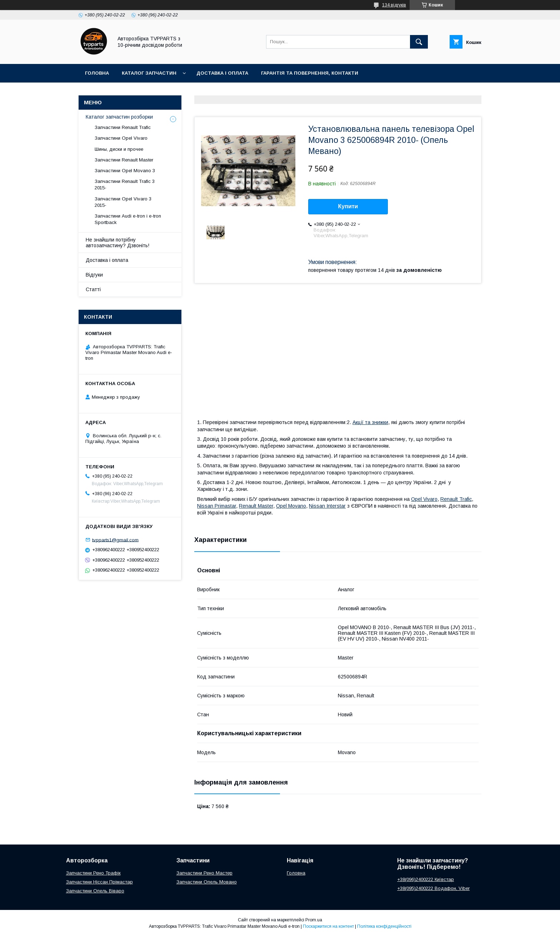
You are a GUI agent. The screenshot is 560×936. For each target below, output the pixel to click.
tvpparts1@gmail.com (115, 540)
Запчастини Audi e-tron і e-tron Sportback (128, 219)
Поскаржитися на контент (328, 926)
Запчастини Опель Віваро (95, 891)
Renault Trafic (456, 499)
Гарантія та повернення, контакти (310, 73)
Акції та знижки (370, 422)
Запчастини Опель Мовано (207, 882)
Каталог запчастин (149, 73)
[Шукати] (419, 42)
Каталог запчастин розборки (119, 117)
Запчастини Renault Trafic (123, 127)
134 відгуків (394, 5)
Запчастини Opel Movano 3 (125, 171)
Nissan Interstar (327, 506)
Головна (97, 73)
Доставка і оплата (222, 73)
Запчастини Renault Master (124, 160)
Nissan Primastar (217, 506)
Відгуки (94, 275)
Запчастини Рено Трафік (93, 873)
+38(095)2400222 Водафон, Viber (433, 888)
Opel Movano (291, 506)
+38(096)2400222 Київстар (426, 879)
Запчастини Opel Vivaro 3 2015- (123, 202)
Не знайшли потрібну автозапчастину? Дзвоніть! (117, 243)
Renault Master (256, 506)
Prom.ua (314, 920)
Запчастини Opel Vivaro (121, 138)
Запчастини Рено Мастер (204, 873)
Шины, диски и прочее (119, 149)
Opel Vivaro (424, 499)
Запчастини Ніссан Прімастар (99, 882)
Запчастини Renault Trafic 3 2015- (125, 185)
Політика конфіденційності (384, 926)
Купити (348, 206)
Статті (93, 289)
